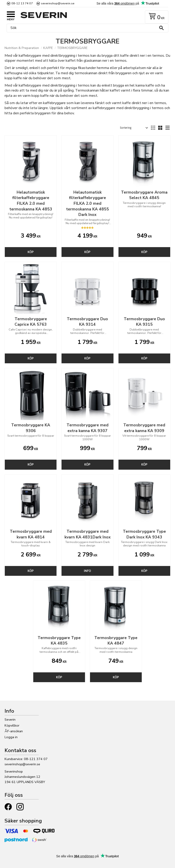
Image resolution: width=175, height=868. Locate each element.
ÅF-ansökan (14, 731)
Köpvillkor (12, 725)
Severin (10, 719)
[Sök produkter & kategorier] (86, 28)
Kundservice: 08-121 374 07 (26, 759)
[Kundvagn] (156, 17)
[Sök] (161, 28)
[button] (11, 15)
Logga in (11, 737)
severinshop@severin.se (22, 764)
